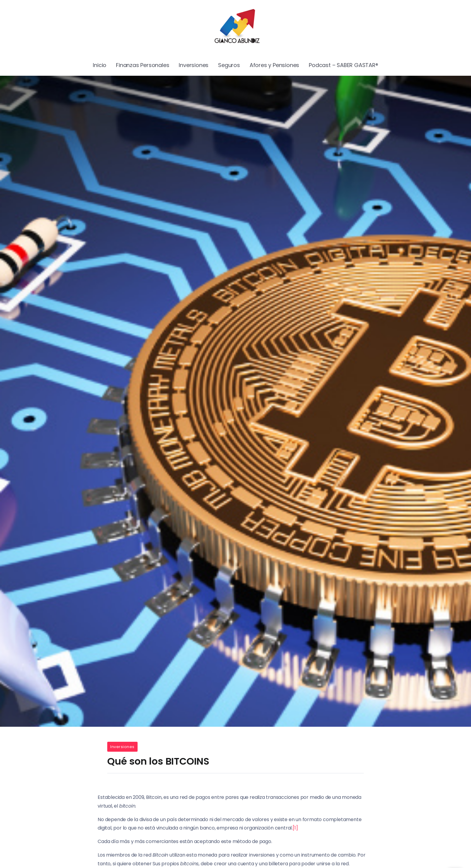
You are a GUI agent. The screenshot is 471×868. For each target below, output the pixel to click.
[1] (295, 828)
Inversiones (122, 747)
